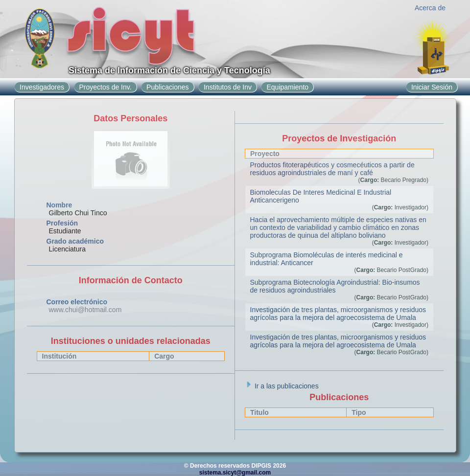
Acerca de (430, 8)
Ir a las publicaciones (282, 386)
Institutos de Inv (228, 87)
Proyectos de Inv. (106, 87)
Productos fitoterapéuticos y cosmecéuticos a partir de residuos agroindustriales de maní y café (332, 169)
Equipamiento (287, 87)
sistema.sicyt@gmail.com (235, 473)
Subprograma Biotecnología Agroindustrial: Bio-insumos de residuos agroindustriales (335, 286)
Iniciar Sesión (432, 87)
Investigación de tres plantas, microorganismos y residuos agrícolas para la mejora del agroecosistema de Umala (338, 314)
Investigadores (42, 87)
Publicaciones (167, 87)
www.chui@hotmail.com (85, 310)
